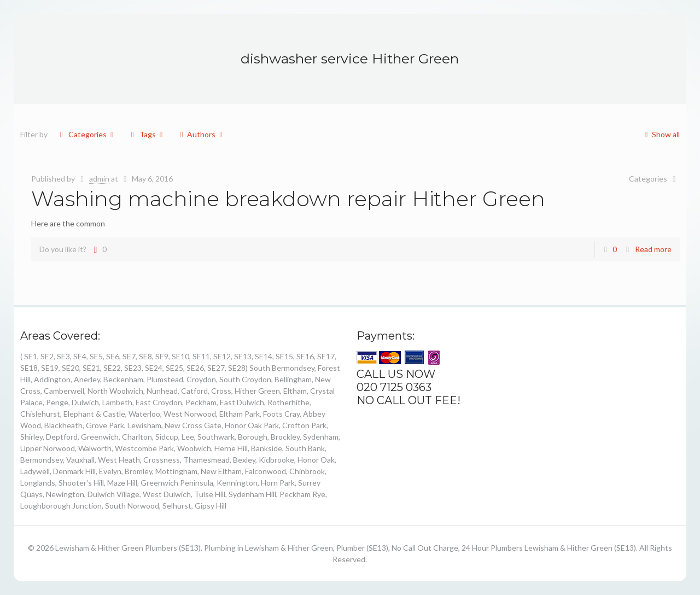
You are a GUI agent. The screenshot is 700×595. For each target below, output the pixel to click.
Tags (147, 134)
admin (99, 179)
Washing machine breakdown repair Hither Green (288, 199)
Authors (202, 134)
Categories (86, 134)
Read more (653, 249)
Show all (660, 134)
